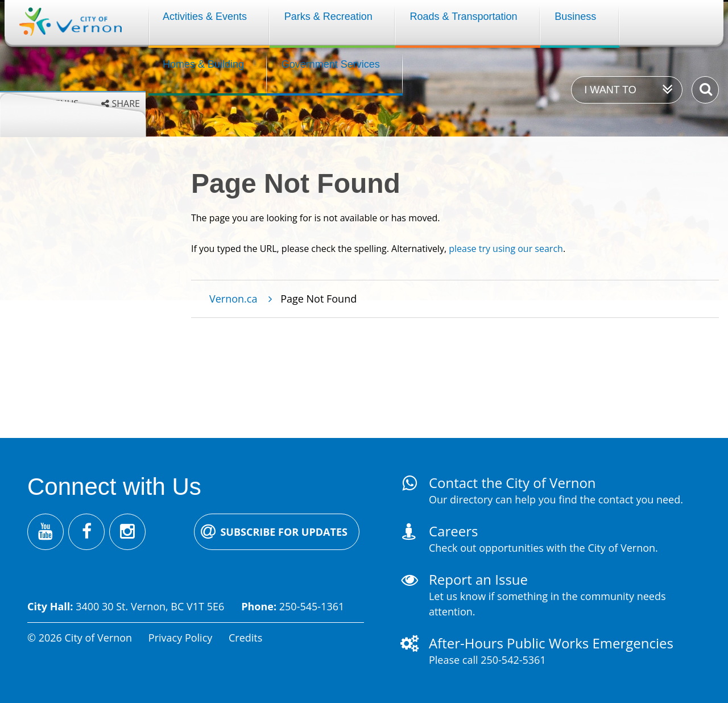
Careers (453, 531)
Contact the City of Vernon (512, 483)
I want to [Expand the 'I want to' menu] (610, 90)
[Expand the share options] (121, 104)
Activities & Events (205, 16)
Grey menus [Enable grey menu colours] (50, 104)
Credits (245, 638)
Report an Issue (478, 579)
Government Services (331, 64)
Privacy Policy (180, 638)
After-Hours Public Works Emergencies (551, 643)
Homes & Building (203, 64)
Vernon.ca (233, 299)
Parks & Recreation (328, 16)
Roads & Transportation (463, 16)
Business (575, 16)
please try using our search (506, 249)
